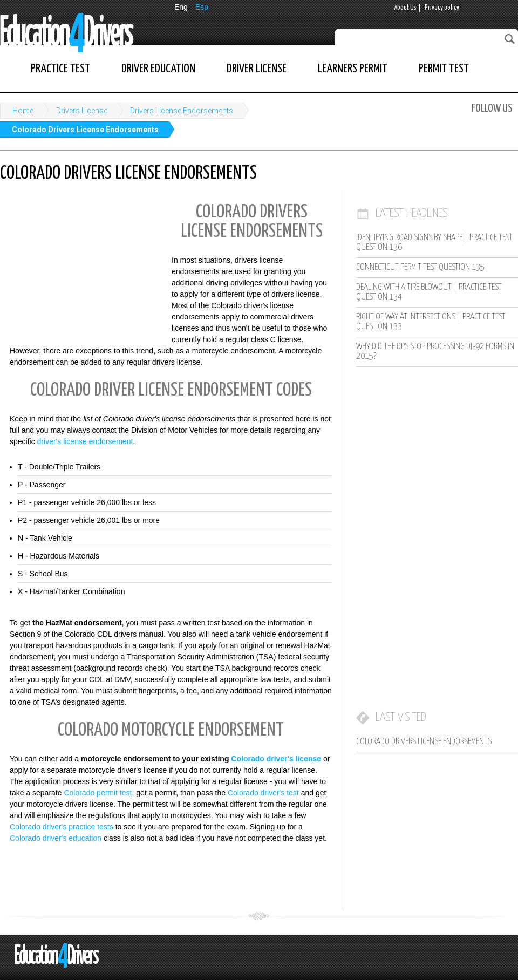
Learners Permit (353, 69)
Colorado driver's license (276, 759)
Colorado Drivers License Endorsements (85, 130)
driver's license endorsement (85, 441)
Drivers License (82, 111)
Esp (202, 7)
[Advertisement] (81, 267)
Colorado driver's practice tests (62, 827)
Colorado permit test (98, 793)
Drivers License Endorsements (182, 111)
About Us (405, 8)
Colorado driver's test (263, 793)
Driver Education (158, 69)
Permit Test (444, 69)
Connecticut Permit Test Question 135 (420, 267)
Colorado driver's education (56, 838)
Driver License (257, 69)
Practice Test (60, 69)
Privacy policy (442, 8)
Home (23, 111)
